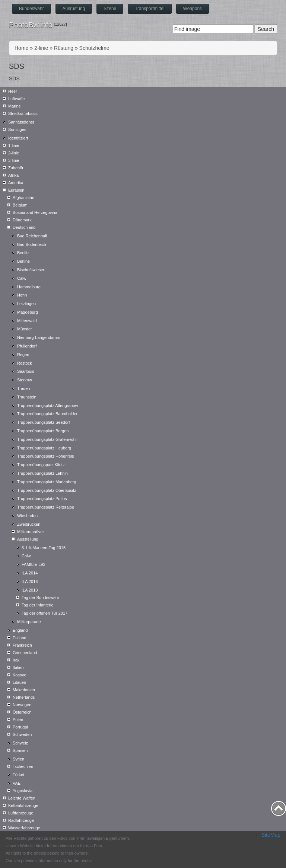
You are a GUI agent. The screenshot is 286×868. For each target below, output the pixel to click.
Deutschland (24, 227)
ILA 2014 (30, 573)
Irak (16, 660)
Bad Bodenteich (32, 244)
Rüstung (64, 48)
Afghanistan (23, 198)
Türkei (18, 775)
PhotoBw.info (31, 25)
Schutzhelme (94, 48)
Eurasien (16, 190)
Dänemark (22, 220)
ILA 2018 (30, 590)
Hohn (22, 295)
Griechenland (25, 653)
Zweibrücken (29, 524)
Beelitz (23, 253)
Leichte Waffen (22, 798)
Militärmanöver (31, 532)
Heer (13, 91)
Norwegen (22, 705)
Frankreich (22, 645)
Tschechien (23, 766)
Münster (25, 329)
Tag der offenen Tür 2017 (45, 613)
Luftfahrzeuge (21, 813)
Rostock (25, 363)
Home (21, 48)
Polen (18, 720)
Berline (23, 261)
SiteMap (271, 835)
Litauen (19, 682)
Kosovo (20, 675)
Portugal (20, 727)
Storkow (25, 380)
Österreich (22, 712)
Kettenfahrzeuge (23, 805)
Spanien (20, 750)
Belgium (20, 205)
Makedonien (24, 690)
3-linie (14, 160)
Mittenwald (27, 321)
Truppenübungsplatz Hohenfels (45, 456)
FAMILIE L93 (34, 564)
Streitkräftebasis (23, 113)
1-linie (14, 145)
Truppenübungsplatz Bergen (43, 431)
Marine (15, 106)
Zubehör (16, 168)
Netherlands (24, 697)
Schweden (22, 734)
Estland (20, 638)
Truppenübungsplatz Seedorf (43, 422)
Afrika (13, 175)
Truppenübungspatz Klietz (41, 465)
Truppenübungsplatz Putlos (42, 499)
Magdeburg (28, 312)
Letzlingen (26, 304)
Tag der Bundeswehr (40, 598)
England (20, 630)
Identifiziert (18, 138)
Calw (22, 278)
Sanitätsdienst (21, 122)
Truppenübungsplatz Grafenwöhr (47, 439)
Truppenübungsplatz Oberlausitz (47, 490)
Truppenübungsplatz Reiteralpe (46, 507)
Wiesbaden (27, 516)
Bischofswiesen (31, 270)
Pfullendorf (27, 346)
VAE (17, 783)
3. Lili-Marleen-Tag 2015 (44, 548)
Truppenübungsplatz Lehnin (42, 473)
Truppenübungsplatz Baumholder (47, 414)
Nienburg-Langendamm (39, 337)
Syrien (18, 759)
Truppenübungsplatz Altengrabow (48, 406)
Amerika (16, 183)
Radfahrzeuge (21, 820)
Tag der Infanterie (38, 605)
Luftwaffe (16, 99)
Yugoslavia (23, 791)
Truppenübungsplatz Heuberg (44, 448)
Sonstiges (17, 129)
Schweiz (20, 743)
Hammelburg (29, 287)
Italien (18, 667)
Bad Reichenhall (32, 236)
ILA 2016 (30, 582)
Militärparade (29, 622)
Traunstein (27, 397)
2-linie (41, 48)
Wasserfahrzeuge (24, 828)
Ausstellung (28, 539)
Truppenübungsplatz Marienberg (47, 482)
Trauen (23, 388)
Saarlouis (26, 371)
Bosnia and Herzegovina (35, 212)
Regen (23, 355)
